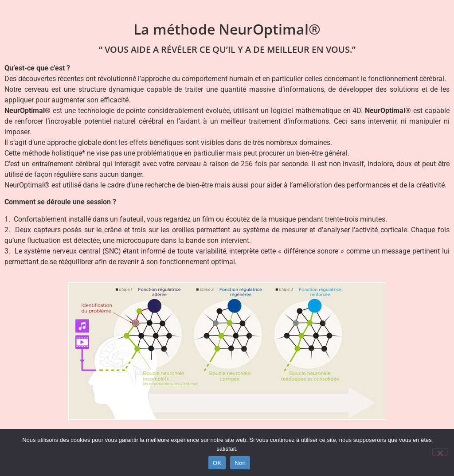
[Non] (440, 452)
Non (240, 463)
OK (217, 463)
